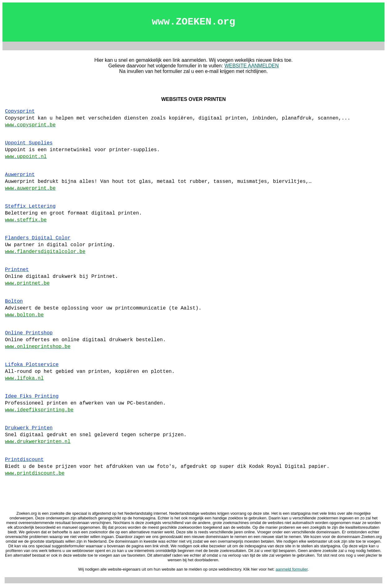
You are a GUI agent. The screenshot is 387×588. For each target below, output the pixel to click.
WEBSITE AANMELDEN (252, 66)
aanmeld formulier (292, 569)
